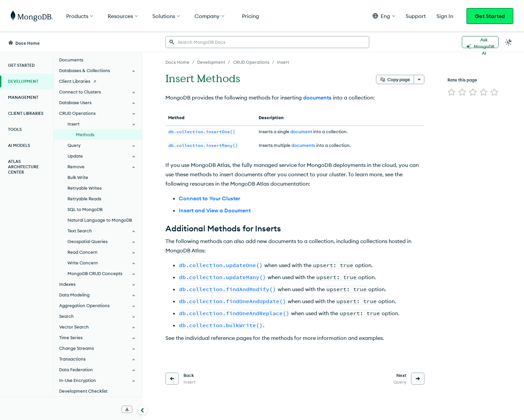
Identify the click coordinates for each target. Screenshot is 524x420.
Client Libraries (26, 113)
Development (23, 81)
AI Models (19, 145)
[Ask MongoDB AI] (480, 42)
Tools (15, 129)
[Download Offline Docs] (127, 409)
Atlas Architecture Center (23, 167)
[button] (384, 16)
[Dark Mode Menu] (509, 42)
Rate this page (462, 80)
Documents (71, 60)
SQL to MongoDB (85, 209)
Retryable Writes (85, 188)
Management (23, 97)
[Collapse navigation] (142, 410)
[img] (451, 92)
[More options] (419, 79)
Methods (85, 135)
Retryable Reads (84, 199)
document (301, 132)
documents (317, 97)
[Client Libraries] (98, 81)
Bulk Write (78, 177)
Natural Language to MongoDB (100, 220)
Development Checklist (83, 391)
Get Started (490, 16)
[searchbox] (267, 42)
